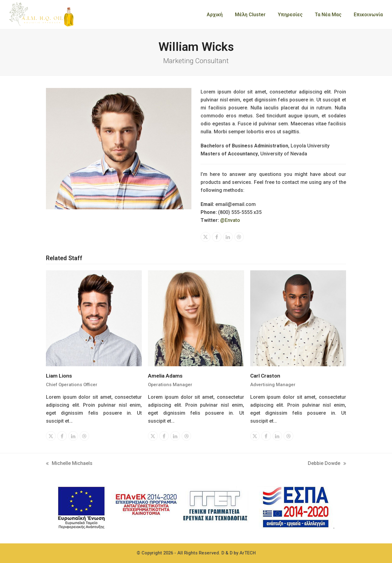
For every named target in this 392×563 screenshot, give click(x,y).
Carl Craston (265, 376)
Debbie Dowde (327, 464)
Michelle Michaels (69, 464)
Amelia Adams (165, 376)
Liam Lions (59, 376)
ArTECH (248, 553)
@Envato (230, 220)
